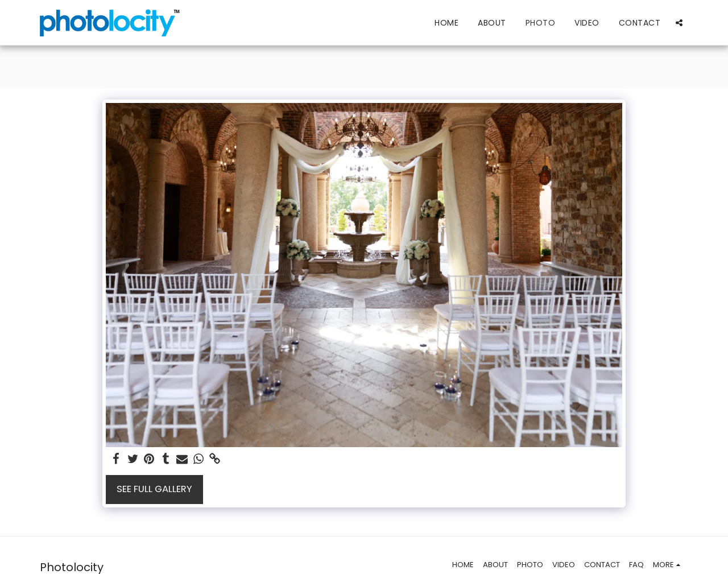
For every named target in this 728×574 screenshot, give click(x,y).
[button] (679, 22)
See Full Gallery (154, 489)
